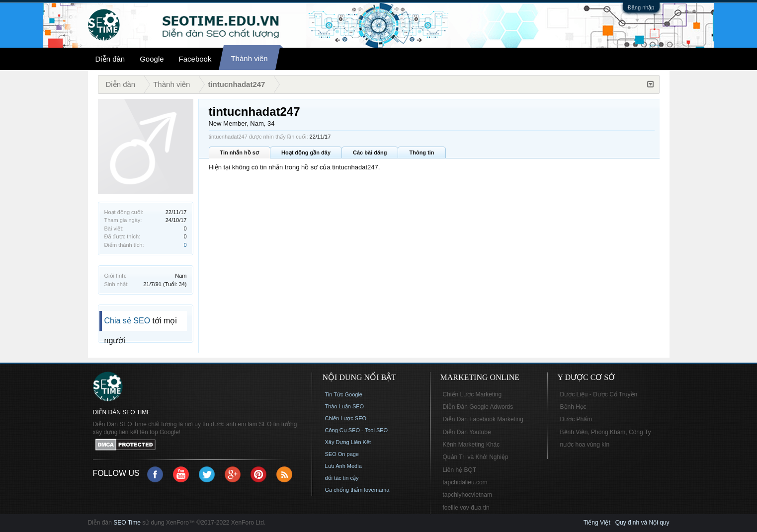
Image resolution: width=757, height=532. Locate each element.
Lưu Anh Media (343, 466)
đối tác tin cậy (342, 478)
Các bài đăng (370, 152)
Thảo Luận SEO (345, 406)
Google (152, 59)
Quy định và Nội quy (642, 523)
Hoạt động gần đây (306, 152)
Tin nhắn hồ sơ (240, 152)
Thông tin (421, 152)
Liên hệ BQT (460, 470)
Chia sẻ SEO (127, 321)
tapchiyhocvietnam (467, 495)
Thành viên (249, 58)
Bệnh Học (573, 407)
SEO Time (127, 523)
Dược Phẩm (576, 419)
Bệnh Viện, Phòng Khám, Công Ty (606, 432)
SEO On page (342, 454)
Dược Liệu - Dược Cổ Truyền (599, 394)
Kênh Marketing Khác (471, 445)
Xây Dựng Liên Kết (348, 442)
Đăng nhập (641, 7)
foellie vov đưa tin (466, 508)
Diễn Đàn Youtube (467, 432)
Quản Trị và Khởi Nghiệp (476, 457)
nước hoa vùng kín (585, 445)
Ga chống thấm (344, 490)
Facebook (195, 59)
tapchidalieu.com (465, 482)
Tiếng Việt (597, 523)
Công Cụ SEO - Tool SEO (357, 430)
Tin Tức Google (344, 394)
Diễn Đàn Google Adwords (478, 407)
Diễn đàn (110, 59)
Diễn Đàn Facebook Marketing (483, 419)
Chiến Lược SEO (346, 418)
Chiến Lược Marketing (472, 394)
